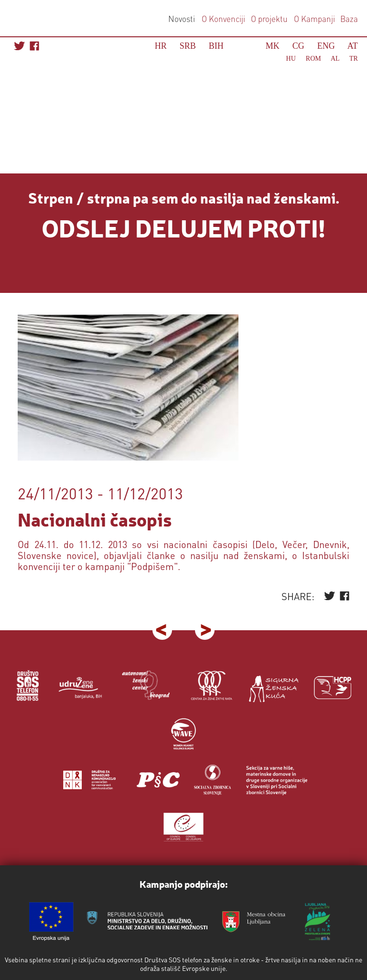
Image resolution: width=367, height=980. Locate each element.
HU (291, 59)
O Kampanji (314, 19)
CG (298, 46)
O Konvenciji (223, 19)
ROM (313, 59)
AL (335, 59)
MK (273, 46)
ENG (326, 46)
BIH (216, 46)
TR (354, 59)
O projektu (269, 19)
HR (161, 46)
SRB (188, 46)
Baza (348, 19)
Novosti (182, 19)
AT (353, 46)
